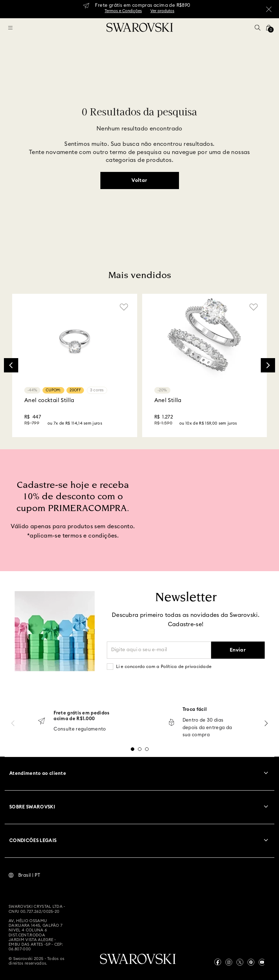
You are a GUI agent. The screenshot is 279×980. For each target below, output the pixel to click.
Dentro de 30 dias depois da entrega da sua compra (207, 728)
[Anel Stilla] (205, 365)
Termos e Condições (123, 11)
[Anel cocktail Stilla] (75, 365)
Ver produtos (162, 11)
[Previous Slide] (11, 365)
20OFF (75, 390)
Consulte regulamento (80, 729)
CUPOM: (53, 390)
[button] (258, 28)
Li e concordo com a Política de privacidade (164, 667)
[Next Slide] (268, 365)
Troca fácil (195, 710)
